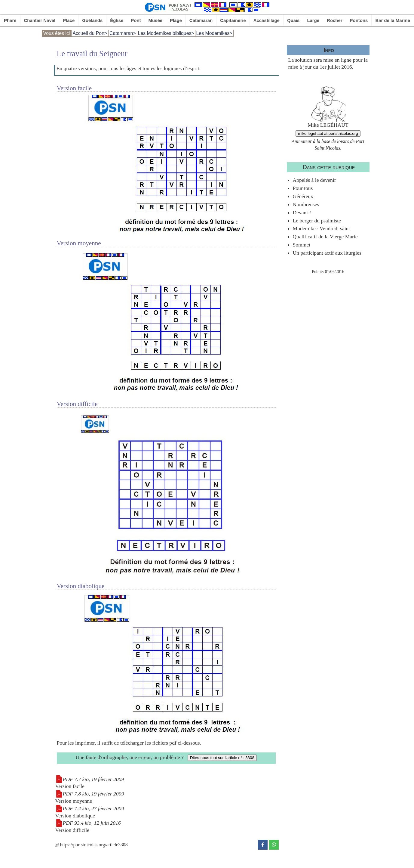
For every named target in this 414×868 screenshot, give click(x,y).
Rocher (335, 20)
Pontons (359, 20)
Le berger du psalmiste (317, 221)
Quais (293, 20)
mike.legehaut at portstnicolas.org (328, 133)
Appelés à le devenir (314, 180)
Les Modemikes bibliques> (166, 33)
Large (313, 20)
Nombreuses (306, 204)
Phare (10, 20)
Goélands (92, 20)
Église (117, 20)
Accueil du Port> (90, 33)
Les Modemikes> (214, 33)
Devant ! (302, 212)
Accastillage (267, 20)
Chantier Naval (40, 20)
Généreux (303, 196)
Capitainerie (233, 20)
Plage (176, 20)
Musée (155, 20)
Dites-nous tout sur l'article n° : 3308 (222, 758)
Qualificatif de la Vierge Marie (325, 237)
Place (69, 20)
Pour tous (303, 188)
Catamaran (201, 20)
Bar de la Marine (393, 20)
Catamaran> (123, 33)
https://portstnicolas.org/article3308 (92, 845)
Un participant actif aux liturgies (327, 253)
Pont (136, 20)
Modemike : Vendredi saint (322, 228)
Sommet (302, 245)
